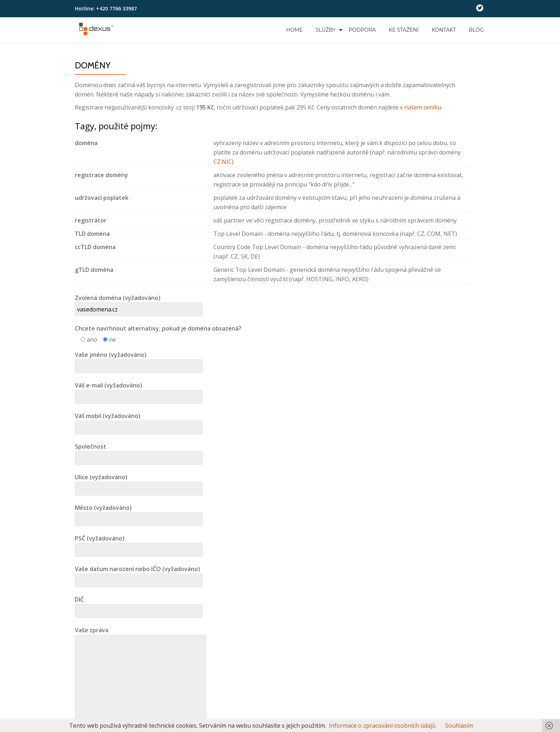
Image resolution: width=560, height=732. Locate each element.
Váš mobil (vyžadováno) (139, 422)
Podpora (362, 30)
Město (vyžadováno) (139, 513)
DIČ (139, 605)
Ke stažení (404, 30)
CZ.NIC (223, 162)
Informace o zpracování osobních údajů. (383, 726)
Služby (326, 30)
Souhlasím (459, 726)
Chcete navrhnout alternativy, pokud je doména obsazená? (158, 328)
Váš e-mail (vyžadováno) (139, 391)
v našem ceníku (421, 107)
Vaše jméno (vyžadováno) (139, 360)
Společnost (139, 452)
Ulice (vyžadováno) (139, 483)
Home (294, 30)
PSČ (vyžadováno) (139, 544)
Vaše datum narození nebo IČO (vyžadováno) (139, 575)
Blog (476, 30)
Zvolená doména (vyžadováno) (139, 304)
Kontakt (444, 30)
